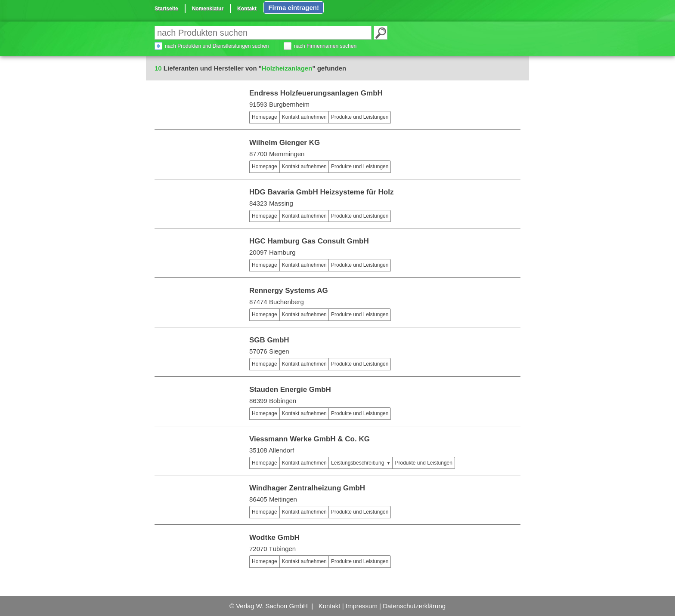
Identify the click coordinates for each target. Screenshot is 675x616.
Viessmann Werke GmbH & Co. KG (310, 439)
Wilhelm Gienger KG (285, 143)
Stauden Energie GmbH (290, 390)
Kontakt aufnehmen (304, 117)
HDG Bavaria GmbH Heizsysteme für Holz (321, 192)
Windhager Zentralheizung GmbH (307, 488)
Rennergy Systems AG (289, 291)
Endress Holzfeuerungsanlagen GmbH (316, 93)
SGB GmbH (269, 340)
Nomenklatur (208, 9)
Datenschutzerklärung (414, 606)
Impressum (362, 606)
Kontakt (247, 9)
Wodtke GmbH (274, 537)
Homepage (265, 117)
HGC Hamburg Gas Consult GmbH (309, 241)
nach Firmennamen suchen (325, 46)
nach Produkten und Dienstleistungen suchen (217, 46)
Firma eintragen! (294, 8)
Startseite (166, 9)
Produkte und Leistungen (360, 117)
